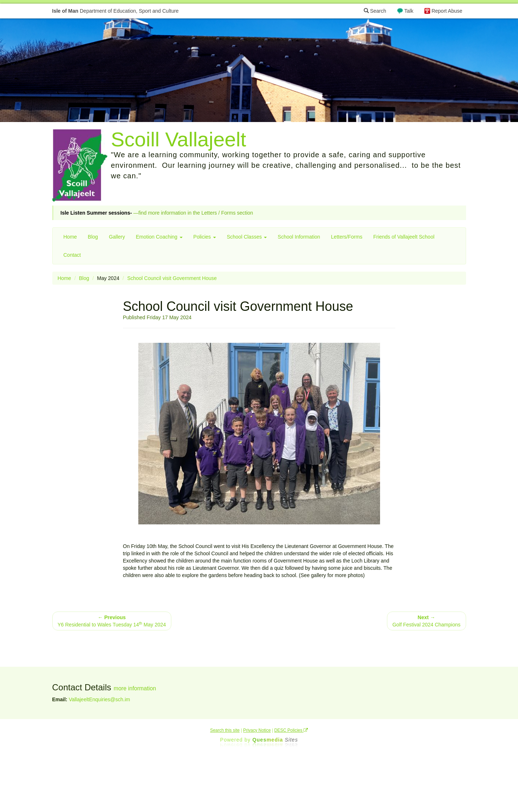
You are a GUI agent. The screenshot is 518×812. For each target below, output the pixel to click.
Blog (93, 237)
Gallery (117, 237)
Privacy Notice (257, 730)
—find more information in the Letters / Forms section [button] (157, 213)
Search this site (225, 730)
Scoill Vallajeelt (179, 139)
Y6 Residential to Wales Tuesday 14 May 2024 (112, 621)
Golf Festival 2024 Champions (427, 621)
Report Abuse (447, 11)
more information (135, 688)
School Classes (247, 237)
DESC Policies (291, 730)
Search (375, 11)
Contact (72, 255)
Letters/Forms (347, 237)
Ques (275, 740)
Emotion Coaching (159, 237)
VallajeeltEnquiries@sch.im (99, 699)
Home (70, 237)
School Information (299, 237)
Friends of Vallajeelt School (404, 237)
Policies (205, 237)
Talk (409, 11)
